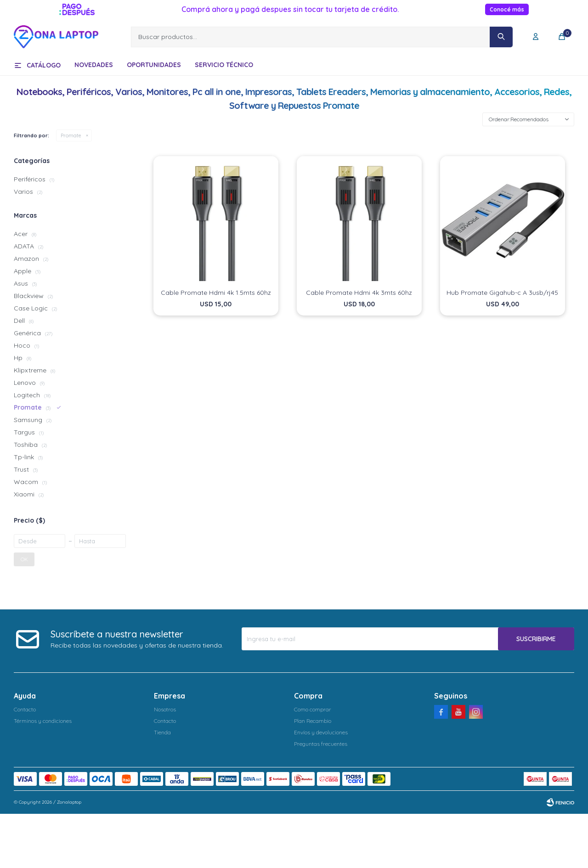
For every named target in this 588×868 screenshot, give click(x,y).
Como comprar (313, 709)
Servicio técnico (224, 65)
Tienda (162, 732)
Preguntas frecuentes (321, 744)
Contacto (25, 709)
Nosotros (165, 709)
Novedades (94, 65)
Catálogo (44, 65)
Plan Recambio (313, 721)
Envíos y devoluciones (321, 732)
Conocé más (507, 9)
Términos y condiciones (43, 721)
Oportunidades (154, 65)
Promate (71, 135)
